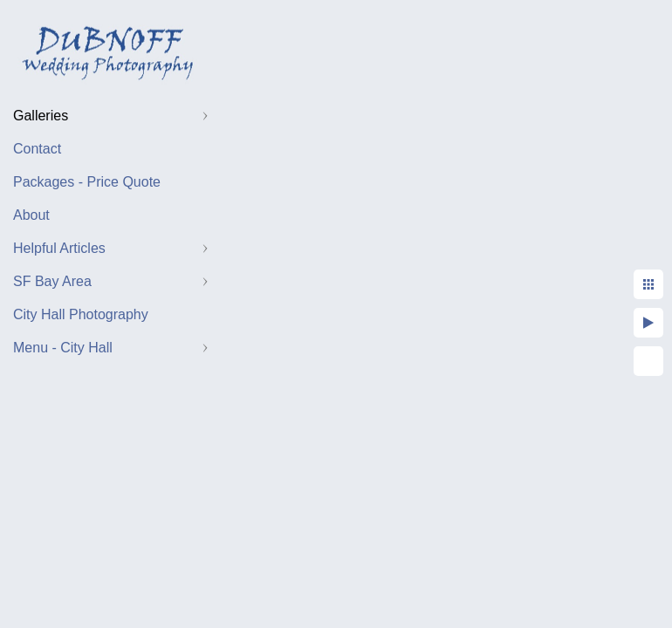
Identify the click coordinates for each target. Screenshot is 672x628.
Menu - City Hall (63, 348)
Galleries (41, 116)
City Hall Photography (81, 314)
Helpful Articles (59, 248)
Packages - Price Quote (87, 182)
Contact (37, 149)
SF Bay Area (52, 281)
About (31, 215)
